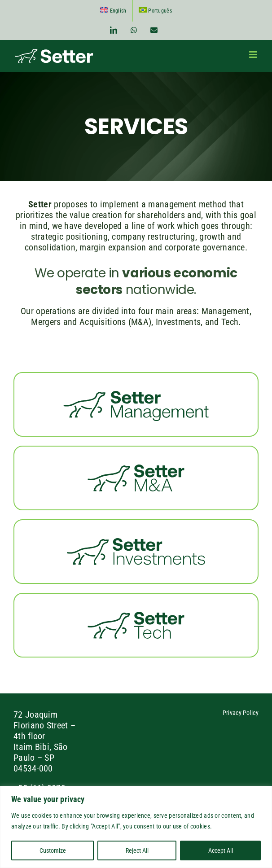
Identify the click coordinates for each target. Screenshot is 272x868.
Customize (53, 850)
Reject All (137, 850)
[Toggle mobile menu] (254, 55)
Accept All (221, 850)
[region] (136, 827)
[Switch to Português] (155, 11)
